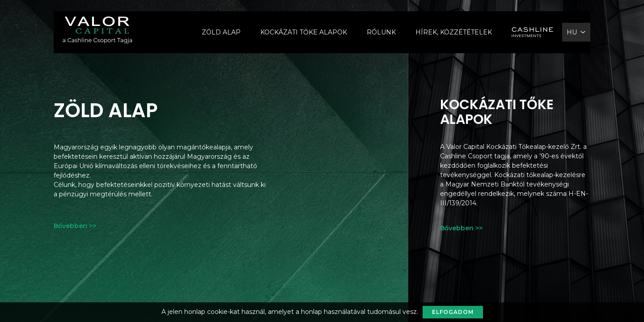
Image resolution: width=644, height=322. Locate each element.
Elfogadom (453, 312)
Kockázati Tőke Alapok (304, 32)
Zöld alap (221, 32)
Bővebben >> (75, 226)
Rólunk (381, 32)
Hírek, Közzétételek (454, 32)
